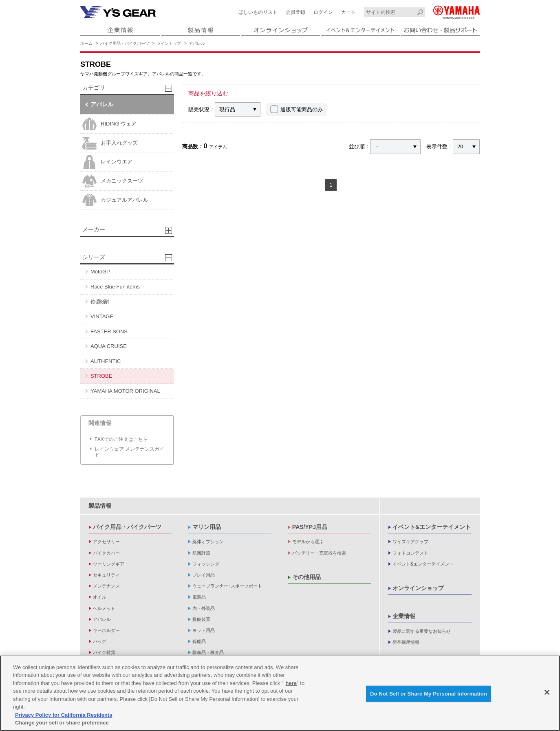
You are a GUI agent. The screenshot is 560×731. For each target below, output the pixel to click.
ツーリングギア (109, 564)
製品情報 (100, 506)
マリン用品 (207, 527)
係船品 (199, 641)
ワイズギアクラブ (410, 542)
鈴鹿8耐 (100, 302)
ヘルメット (104, 608)
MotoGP (100, 272)
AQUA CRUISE (109, 346)
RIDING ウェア (109, 124)
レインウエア (107, 162)
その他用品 (306, 577)
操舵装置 (201, 619)
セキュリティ (106, 575)
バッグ (100, 641)
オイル (100, 597)
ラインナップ (169, 43)
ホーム (86, 43)
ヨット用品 (204, 630)
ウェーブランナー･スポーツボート (227, 586)
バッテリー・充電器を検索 (319, 553)
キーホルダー (106, 630)
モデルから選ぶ (308, 542)
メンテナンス (106, 586)
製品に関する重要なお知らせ (422, 631)
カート (348, 12)
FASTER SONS (109, 331)
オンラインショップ (418, 588)
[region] (280, 693)
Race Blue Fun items (115, 287)
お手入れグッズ (110, 143)
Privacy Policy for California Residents (64, 715)
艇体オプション (208, 542)
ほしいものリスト (258, 12)
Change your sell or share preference (62, 723)
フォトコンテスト (410, 553)
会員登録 (295, 12)
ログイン (323, 12)
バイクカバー (106, 553)
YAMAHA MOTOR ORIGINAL (125, 391)
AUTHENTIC (106, 361)
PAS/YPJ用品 (310, 527)
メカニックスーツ (113, 181)
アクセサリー (106, 542)
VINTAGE (102, 316)
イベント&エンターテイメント (432, 527)
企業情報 (404, 616)
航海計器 (201, 553)
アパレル (197, 43)
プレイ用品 (204, 575)
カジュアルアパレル (115, 200)
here (291, 683)
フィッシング (206, 564)
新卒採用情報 (406, 642)
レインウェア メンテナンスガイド (129, 452)
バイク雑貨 (104, 652)
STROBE (101, 376)
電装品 (199, 597)
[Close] (547, 692)
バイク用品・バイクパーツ (125, 43)
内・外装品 (204, 608)
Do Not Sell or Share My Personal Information (429, 694)
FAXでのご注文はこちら (121, 439)
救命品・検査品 (208, 652)
